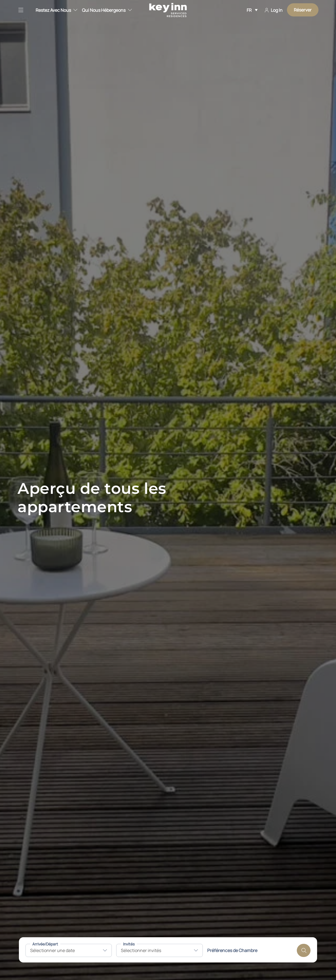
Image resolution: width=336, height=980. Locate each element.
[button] (24, 10)
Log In (274, 10)
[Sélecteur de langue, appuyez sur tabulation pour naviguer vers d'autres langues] (252, 10)
